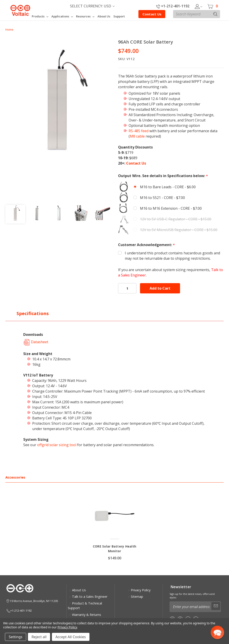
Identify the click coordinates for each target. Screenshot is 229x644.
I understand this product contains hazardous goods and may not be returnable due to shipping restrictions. (172, 256)
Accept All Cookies (71, 637)
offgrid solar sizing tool (57, 445)
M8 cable (137, 136)
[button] (217, 632)
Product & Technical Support (85, 606)
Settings (16, 637)
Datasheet (36, 342)
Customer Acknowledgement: (146, 245)
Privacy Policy (139, 590)
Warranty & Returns (85, 615)
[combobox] (197, 14)
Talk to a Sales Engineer (88, 597)
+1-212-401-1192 (173, 6)
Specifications (33, 313)
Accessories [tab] (15, 477)
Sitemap (136, 597)
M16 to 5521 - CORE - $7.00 (162, 198)
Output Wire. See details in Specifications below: (163, 176)
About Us (77, 590)
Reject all (39, 637)
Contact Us (152, 14)
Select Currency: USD (92, 6)
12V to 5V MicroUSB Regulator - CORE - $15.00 (179, 230)
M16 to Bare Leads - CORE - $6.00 (168, 187)
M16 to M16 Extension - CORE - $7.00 (171, 208)
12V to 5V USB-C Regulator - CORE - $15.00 (176, 219)
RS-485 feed (139, 131)
